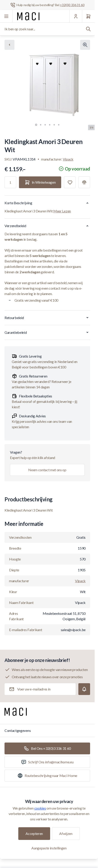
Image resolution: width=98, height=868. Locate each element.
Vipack (68, 159)
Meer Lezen (62, 211)
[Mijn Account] (76, 16)
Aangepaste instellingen (49, 848)
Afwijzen (66, 833)
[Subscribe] (84, 689)
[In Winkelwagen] (40, 182)
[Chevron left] (9, 45)
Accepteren (34, 833)
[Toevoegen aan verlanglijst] (70, 182)
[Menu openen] (6, 16)
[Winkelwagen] (88, 16)
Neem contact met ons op (47, 470)
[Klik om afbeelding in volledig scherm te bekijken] (85, 45)
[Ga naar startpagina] (28, 16)
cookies (40, 808)
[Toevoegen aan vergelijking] (84, 182)
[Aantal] (10, 182)
